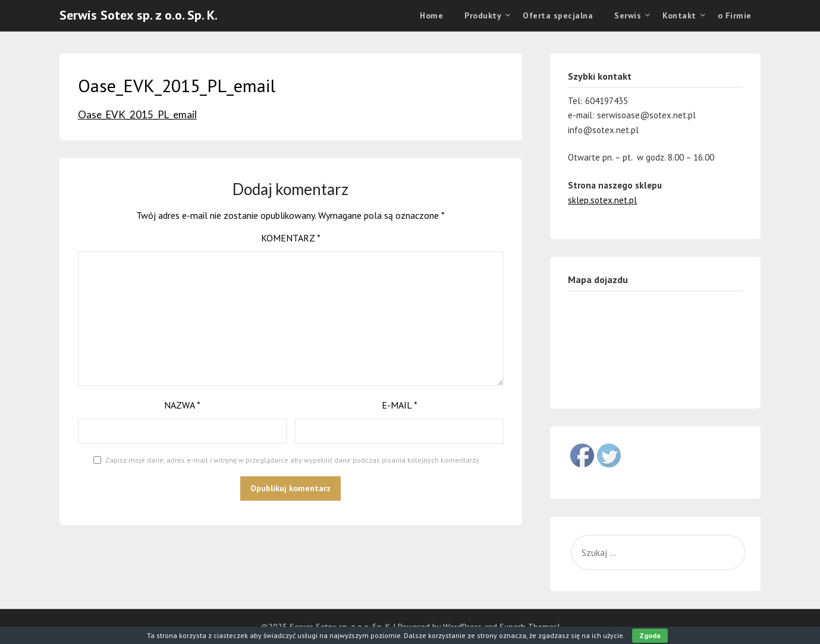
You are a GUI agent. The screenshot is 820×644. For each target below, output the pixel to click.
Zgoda (650, 635)
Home (431, 15)
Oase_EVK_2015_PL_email (137, 114)
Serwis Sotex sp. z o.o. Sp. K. (139, 15)
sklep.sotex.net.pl (602, 200)
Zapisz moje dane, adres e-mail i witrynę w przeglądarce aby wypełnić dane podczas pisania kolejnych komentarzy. (293, 460)
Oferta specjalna (558, 15)
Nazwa (182, 405)
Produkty (483, 15)
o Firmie (735, 15)
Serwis (628, 15)
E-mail (400, 405)
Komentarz (291, 238)
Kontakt (679, 15)
